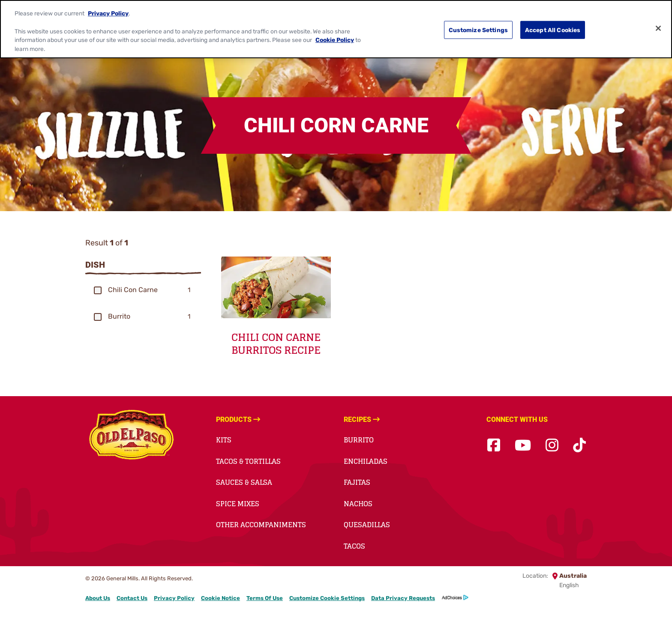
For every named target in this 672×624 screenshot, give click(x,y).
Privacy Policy (108, 13)
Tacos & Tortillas (248, 461)
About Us (98, 598)
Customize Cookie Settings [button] (327, 598)
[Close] (658, 28)
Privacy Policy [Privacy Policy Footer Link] (174, 598)
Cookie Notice (220, 598)
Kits (224, 440)
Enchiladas (366, 461)
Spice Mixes (238, 504)
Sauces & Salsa (244, 482)
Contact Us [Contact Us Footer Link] (132, 598)
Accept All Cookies (553, 30)
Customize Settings (478, 30)
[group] (143, 290)
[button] (98, 290)
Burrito (359, 440)
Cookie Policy (335, 40)
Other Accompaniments (261, 525)
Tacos (354, 546)
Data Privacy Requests (403, 598)
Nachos (358, 504)
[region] (336, 29)
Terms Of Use (265, 598)
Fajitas (357, 482)
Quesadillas (367, 525)
